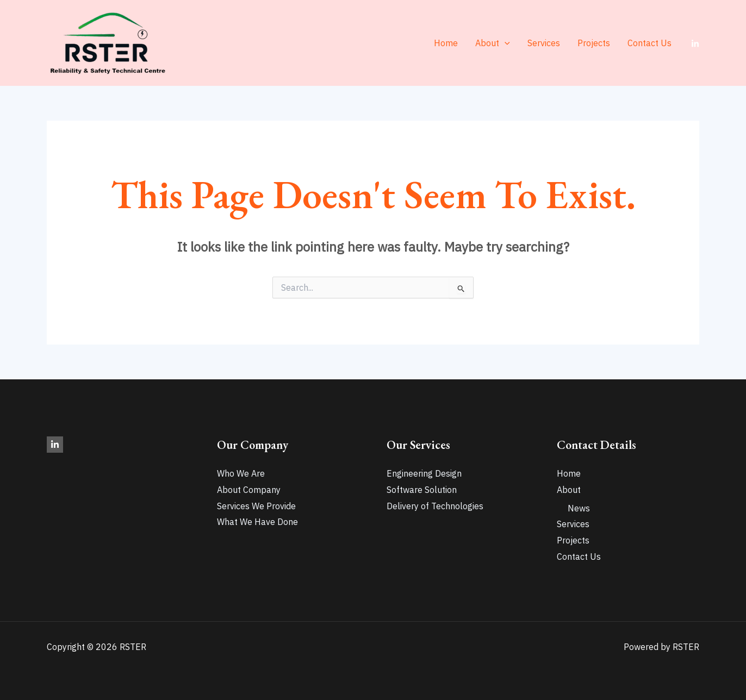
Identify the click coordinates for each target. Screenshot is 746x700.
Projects (594, 43)
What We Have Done (257, 522)
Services (544, 43)
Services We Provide (256, 506)
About (493, 43)
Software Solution (422, 490)
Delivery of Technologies (435, 506)
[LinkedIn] (695, 44)
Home (446, 43)
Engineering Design (424, 473)
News (579, 508)
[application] (505, 43)
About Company (249, 490)
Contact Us (649, 43)
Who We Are (241, 473)
